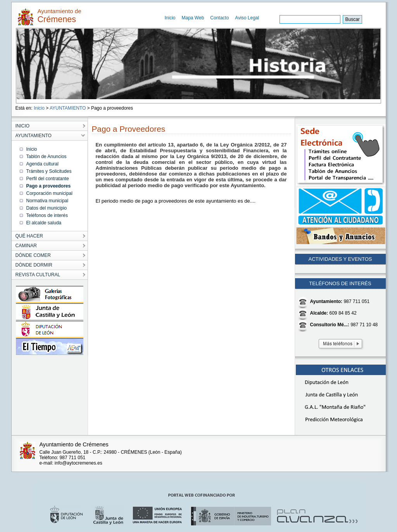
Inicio (170, 18)
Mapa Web (193, 18)
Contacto (219, 18)
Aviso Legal (247, 18)
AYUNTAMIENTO (68, 108)
